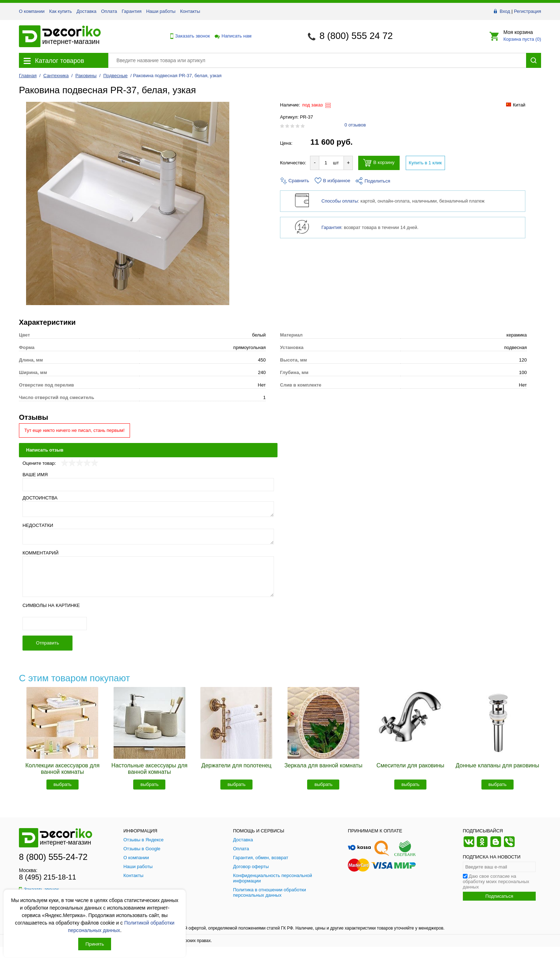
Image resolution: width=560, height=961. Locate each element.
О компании (32, 11)
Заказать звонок (188, 36)
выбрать (63, 784)
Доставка (86, 11)
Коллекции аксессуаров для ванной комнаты (62, 769)
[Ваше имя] (148, 485)
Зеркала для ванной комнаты (323, 765)
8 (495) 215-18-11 (47, 877)
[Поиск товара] (317, 60)
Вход (505, 11)
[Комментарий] (148, 577)
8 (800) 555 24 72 (356, 36)
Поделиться (373, 181)
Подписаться (499, 896)
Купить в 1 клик (425, 163)
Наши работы (161, 11)
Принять (95, 944)
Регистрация (527, 11)
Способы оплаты (340, 201)
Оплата (109, 11)
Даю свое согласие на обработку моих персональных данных (496, 882)
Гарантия (132, 11)
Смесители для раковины (410, 765)
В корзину (379, 163)
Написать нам (232, 36)
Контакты (190, 11)
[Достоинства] (148, 509)
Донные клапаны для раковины (497, 765)
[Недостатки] (148, 537)
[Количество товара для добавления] (326, 163)
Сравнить (295, 181)
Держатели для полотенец (236, 765)
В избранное (332, 181)
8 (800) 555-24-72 (53, 857)
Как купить (61, 11)
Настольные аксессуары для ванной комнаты (149, 769)
